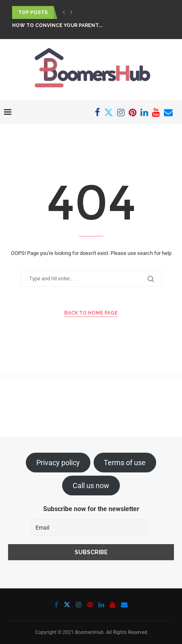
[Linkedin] (144, 112)
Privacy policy (58, 463)
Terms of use (125, 463)
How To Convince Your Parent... (57, 25)
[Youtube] (156, 112)
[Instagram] (121, 112)
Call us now (91, 486)
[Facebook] (97, 112)
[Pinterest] (133, 112)
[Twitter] (109, 112)
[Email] (168, 112)
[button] (64, 12)
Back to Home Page (91, 313)
